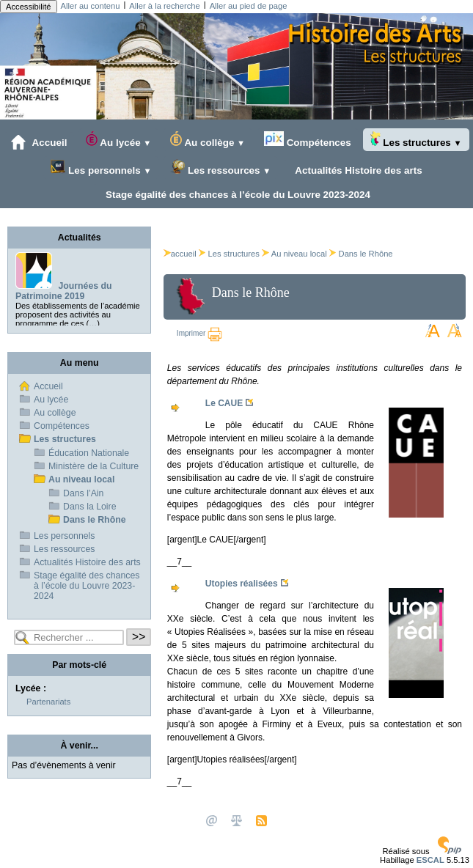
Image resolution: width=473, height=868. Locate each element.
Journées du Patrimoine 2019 (64, 291)
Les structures (416, 140)
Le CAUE (224, 403)
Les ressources (220, 168)
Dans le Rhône (366, 254)
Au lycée (118, 140)
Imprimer (199, 333)
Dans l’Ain (83, 493)
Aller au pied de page (249, 6)
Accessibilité (29, 7)
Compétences (308, 140)
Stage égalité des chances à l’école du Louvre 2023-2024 (235, 194)
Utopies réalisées (242, 584)
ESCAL (430, 860)
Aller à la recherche (164, 6)
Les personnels (101, 168)
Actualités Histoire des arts (356, 170)
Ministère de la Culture (93, 466)
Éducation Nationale (89, 453)
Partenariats (48, 702)
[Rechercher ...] (69, 637)
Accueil (39, 142)
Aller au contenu (91, 6)
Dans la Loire (90, 507)
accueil (180, 254)
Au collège (208, 140)
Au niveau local (299, 254)
